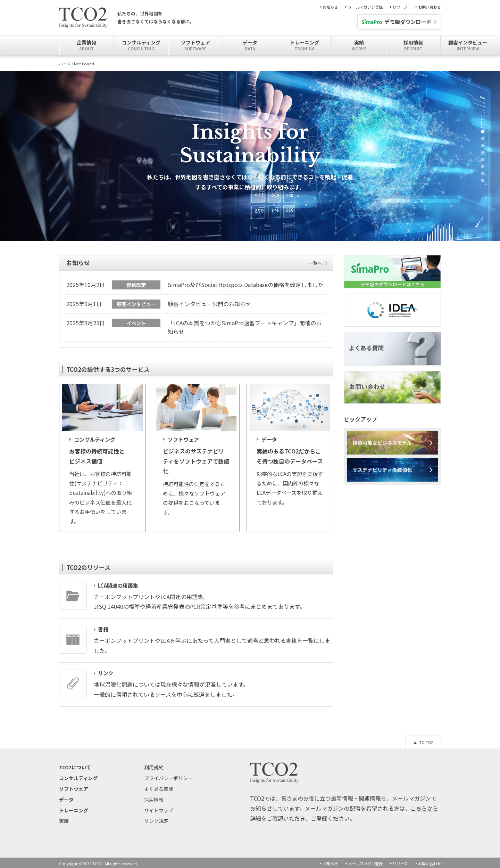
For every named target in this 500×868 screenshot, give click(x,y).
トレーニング (74, 809)
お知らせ (330, 7)
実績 (64, 819)
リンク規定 (156, 819)
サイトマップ (159, 809)
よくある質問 (159, 787)
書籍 (103, 628)
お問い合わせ (430, 7)
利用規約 (154, 766)
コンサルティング (78, 777)
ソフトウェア (74, 787)
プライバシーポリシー (168, 777)
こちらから (424, 806)
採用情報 (154, 798)
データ (66, 798)
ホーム (65, 64)
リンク (106, 672)
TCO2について (75, 766)
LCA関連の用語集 (118, 584)
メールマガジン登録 (365, 7)
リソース (400, 7)
